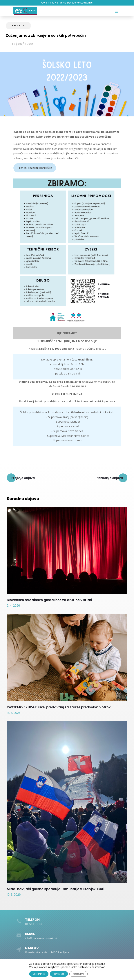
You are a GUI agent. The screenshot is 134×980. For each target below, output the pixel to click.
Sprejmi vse (39, 974)
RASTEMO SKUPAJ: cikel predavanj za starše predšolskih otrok (59, 707)
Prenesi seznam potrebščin (35, 168)
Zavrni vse (59, 974)
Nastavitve (78, 974)
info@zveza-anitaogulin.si (78, 3)
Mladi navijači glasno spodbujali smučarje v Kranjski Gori (56, 889)
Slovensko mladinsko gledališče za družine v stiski (49, 600)
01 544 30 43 (50, 3)
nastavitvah (98, 967)
